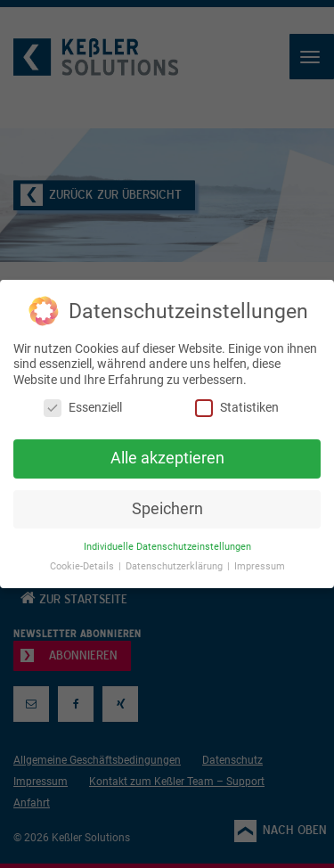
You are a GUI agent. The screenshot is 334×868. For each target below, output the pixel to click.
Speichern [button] (167, 509)
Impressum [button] (260, 566)
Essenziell (83, 408)
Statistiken (237, 408)
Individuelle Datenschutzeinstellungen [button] (167, 547)
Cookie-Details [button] (83, 566)
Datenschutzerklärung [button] (175, 566)
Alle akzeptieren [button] (167, 458)
